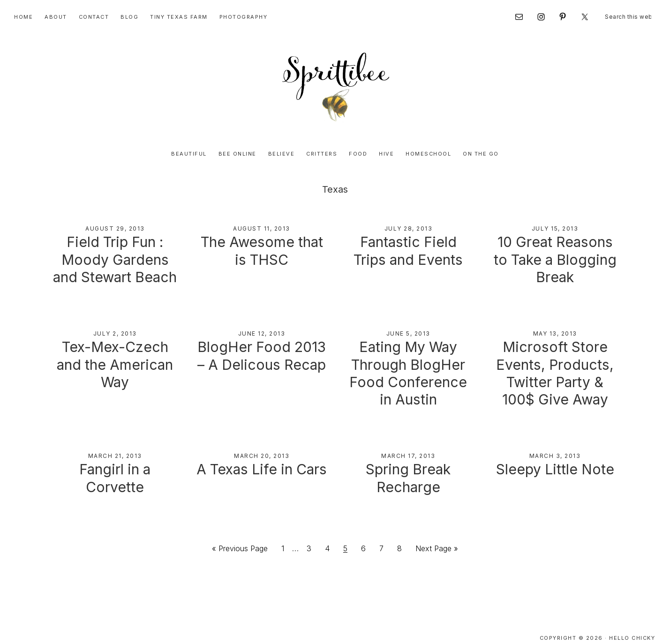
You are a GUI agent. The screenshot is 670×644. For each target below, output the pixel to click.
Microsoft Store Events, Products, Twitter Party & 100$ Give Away (555, 367)
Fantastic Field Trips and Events (408, 252)
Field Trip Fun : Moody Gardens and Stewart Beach (115, 260)
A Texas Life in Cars (262, 459)
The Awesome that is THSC (262, 252)
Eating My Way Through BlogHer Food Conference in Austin (408, 367)
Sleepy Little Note (555, 459)
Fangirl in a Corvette (115, 459)
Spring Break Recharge (408, 467)
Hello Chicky (632, 625)
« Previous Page (240, 538)
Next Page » (437, 538)
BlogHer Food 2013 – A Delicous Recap (262, 351)
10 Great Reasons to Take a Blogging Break (555, 260)
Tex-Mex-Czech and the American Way (115, 351)
